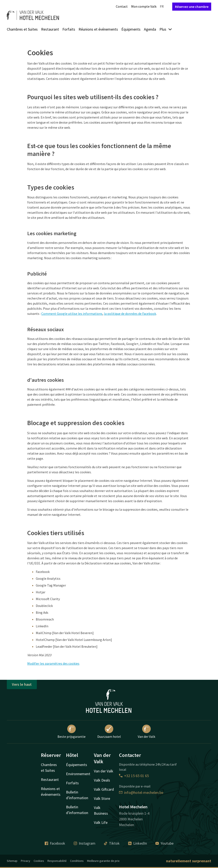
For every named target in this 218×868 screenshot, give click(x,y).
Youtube (164, 843)
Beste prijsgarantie (72, 732)
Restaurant (50, 29)
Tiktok (112, 843)
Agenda (150, 29)
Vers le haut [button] (22, 684)
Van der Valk (146, 732)
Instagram (85, 843)
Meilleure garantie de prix (103, 861)
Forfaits (69, 29)
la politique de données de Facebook (130, 314)
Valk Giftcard (104, 789)
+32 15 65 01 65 (134, 776)
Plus (166, 29)
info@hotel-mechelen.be (141, 792)
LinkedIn (138, 843)
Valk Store (102, 798)
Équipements (77, 765)
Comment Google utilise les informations (72, 314)
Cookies (39, 861)
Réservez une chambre (192, 7)
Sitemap (12, 861)
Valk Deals (102, 780)
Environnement (78, 774)
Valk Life (101, 822)
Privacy (26, 861)
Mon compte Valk (144, 6)
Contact (122, 6)
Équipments (131, 29)
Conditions (77, 861)
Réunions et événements (98, 29)
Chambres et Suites (22, 29)
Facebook (55, 843)
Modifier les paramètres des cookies (53, 663)
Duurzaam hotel (109, 732)
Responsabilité (57, 861)
